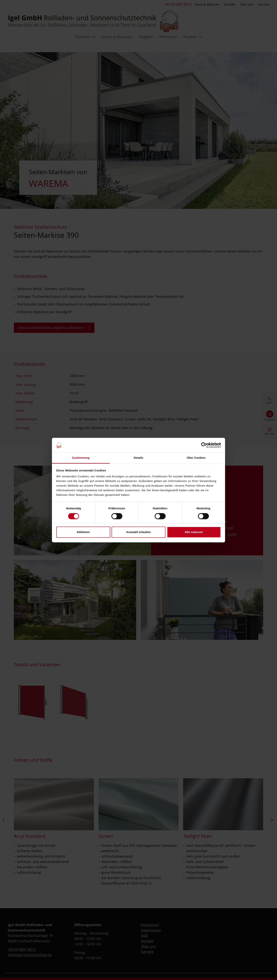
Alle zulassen (194, 532)
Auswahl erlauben (138, 532)
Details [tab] (138, 458)
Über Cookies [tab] (196, 458)
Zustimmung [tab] (81, 458)
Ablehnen (83, 532)
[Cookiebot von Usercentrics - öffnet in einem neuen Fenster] (204, 445)
